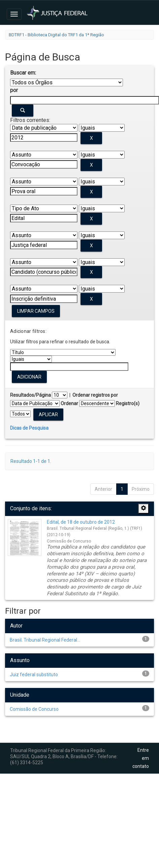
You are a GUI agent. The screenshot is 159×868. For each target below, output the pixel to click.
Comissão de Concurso (34, 709)
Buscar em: (23, 73)
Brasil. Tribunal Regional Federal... (45, 640)
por (14, 90)
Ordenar (69, 403)
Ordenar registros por (95, 395)
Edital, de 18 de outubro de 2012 (81, 522)
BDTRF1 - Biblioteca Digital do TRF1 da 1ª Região (56, 35)
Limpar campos (36, 311)
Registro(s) (128, 403)
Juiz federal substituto (34, 675)
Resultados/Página (30, 395)
